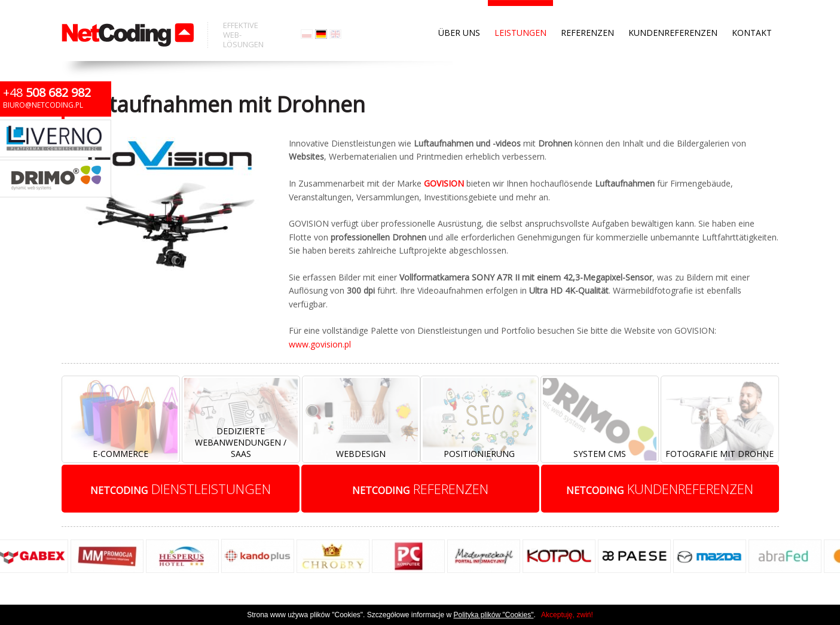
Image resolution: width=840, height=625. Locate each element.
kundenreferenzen (660, 489)
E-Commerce (120, 454)
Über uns (459, 12)
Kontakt (752, 12)
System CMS (600, 454)
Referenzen (587, 12)
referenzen (420, 489)
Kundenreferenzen (673, 12)
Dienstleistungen (181, 489)
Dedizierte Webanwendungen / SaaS (241, 442)
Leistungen (520, 12)
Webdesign (361, 454)
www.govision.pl (320, 344)
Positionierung (479, 454)
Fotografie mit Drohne (720, 454)
